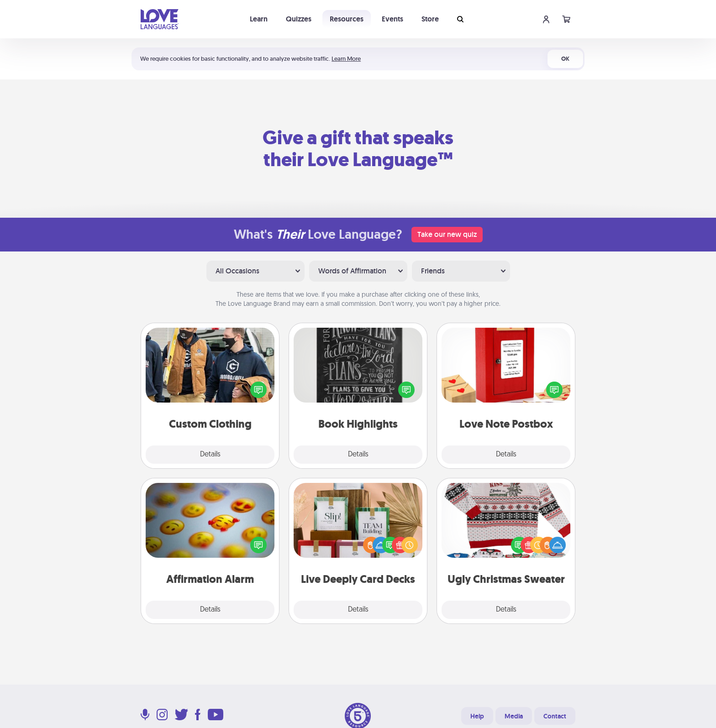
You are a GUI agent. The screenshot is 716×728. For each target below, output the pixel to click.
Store (430, 19)
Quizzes (299, 19)
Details (210, 455)
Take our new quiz (447, 234)
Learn (259, 19)
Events (392, 19)
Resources (347, 19)
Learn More (346, 59)
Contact (555, 716)
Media (514, 716)
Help (477, 716)
